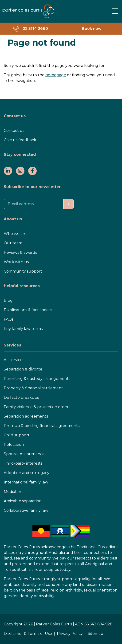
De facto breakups (21, 397)
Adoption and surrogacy (27, 473)
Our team (13, 243)
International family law (26, 482)
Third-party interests (23, 463)
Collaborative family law (26, 510)
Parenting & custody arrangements (37, 379)
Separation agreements (26, 416)
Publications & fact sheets (28, 310)
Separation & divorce (23, 369)
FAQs (9, 319)
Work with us (16, 262)
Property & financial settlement (33, 388)
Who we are (15, 234)
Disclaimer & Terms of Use (28, 634)
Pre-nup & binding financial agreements (42, 426)
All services (14, 360)
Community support (23, 271)
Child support (17, 435)
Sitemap (95, 634)
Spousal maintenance (24, 454)
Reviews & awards (20, 252)
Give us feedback (20, 140)
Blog (8, 300)
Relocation (14, 445)
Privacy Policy (70, 634)
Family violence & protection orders (37, 407)
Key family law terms (23, 329)
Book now (92, 29)
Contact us (14, 131)
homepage (56, 75)
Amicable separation (23, 501)
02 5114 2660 (35, 29)
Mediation (13, 492)
